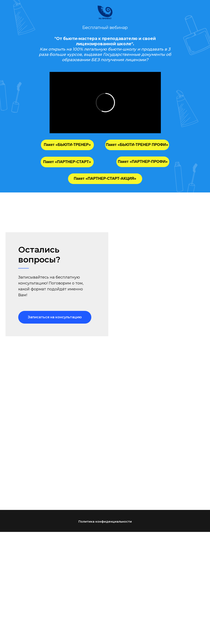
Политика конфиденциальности (105, 522)
